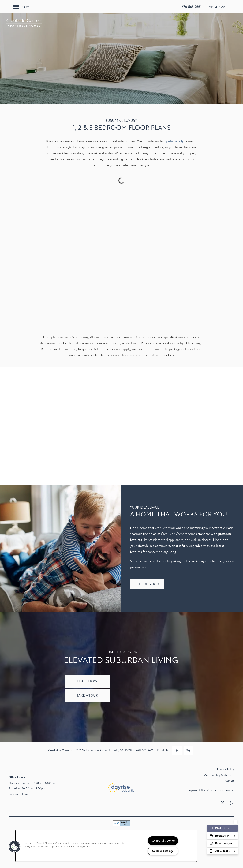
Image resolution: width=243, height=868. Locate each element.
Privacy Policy (226, 769)
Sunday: (14, 794)
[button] (217, 7)
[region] (106, 846)
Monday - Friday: (19, 783)
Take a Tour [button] (87, 695)
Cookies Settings (163, 851)
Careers (230, 781)
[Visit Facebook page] (177, 751)
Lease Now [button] (87, 681)
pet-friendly (175, 141)
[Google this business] (188, 751)
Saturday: (15, 788)
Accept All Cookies (163, 841)
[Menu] (21, 7)
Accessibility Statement (219, 775)
